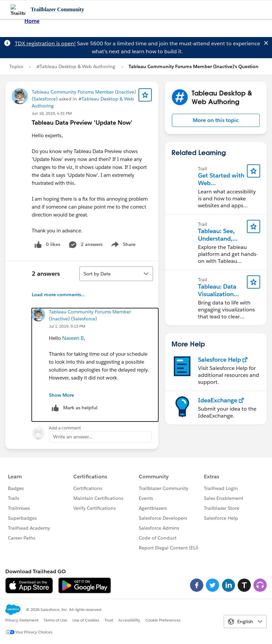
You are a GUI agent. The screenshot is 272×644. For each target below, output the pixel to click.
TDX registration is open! (45, 43)
